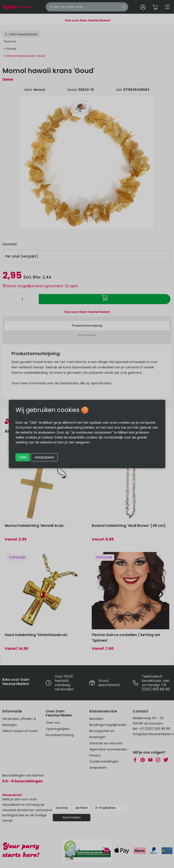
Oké (23, 457)
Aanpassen (44, 457)
